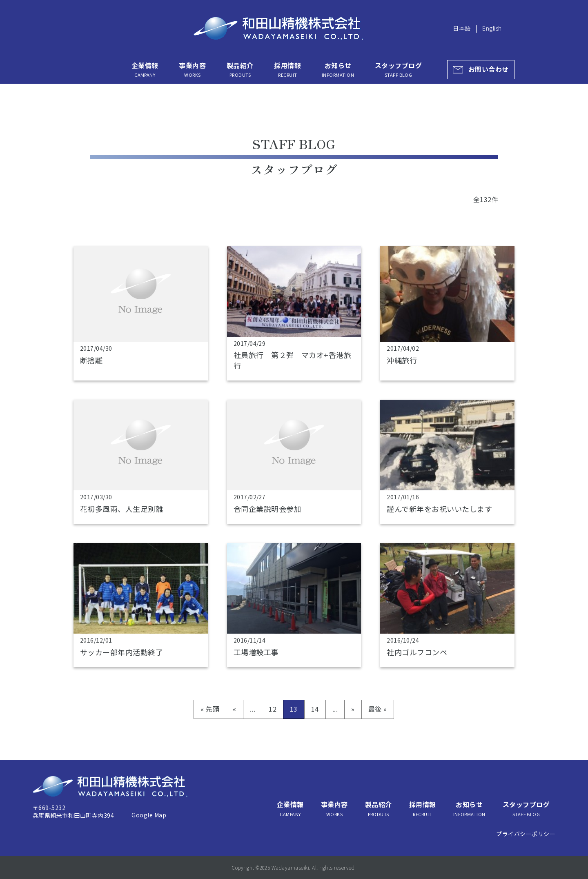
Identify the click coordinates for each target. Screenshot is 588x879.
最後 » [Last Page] (378, 709)
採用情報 (287, 69)
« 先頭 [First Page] (210, 709)
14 (315, 709)
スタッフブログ (398, 69)
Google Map (149, 815)
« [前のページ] (234, 709)
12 (273, 709)
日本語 (462, 28)
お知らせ (338, 69)
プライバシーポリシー (526, 834)
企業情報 (145, 69)
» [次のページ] (353, 709)
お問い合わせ (489, 69)
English (492, 28)
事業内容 (192, 69)
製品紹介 (240, 69)
